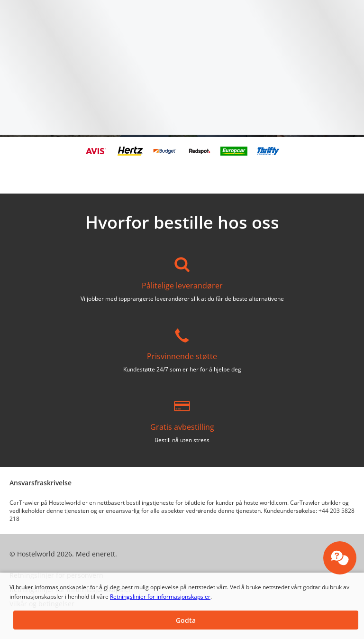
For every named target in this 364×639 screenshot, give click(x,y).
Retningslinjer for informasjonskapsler (160, 597)
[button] (186, 620)
